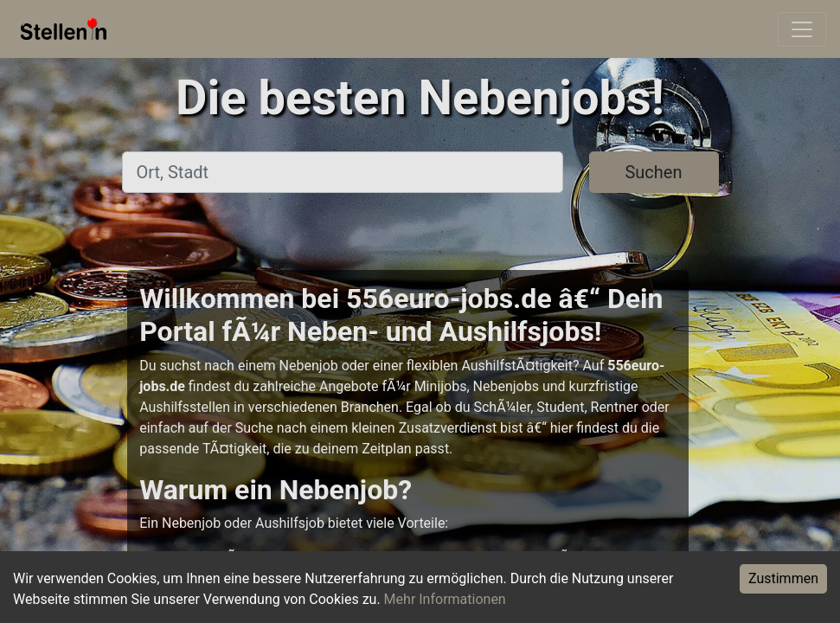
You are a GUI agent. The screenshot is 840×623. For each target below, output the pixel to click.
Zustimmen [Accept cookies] (783, 578)
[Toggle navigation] (802, 29)
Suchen (653, 172)
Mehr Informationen (445, 599)
